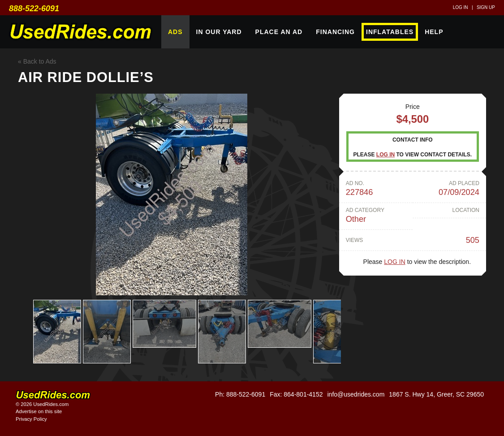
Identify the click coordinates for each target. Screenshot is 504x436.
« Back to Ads (37, 61)
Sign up (486, 7)
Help (434, 32)
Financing (335, 32)
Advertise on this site (39, 411)
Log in (461, 7)
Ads (175, 32)
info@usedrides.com (356, 394)
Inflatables (390, 32)
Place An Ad (279, 32)
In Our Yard (219, 32)
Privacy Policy (31, 419)
